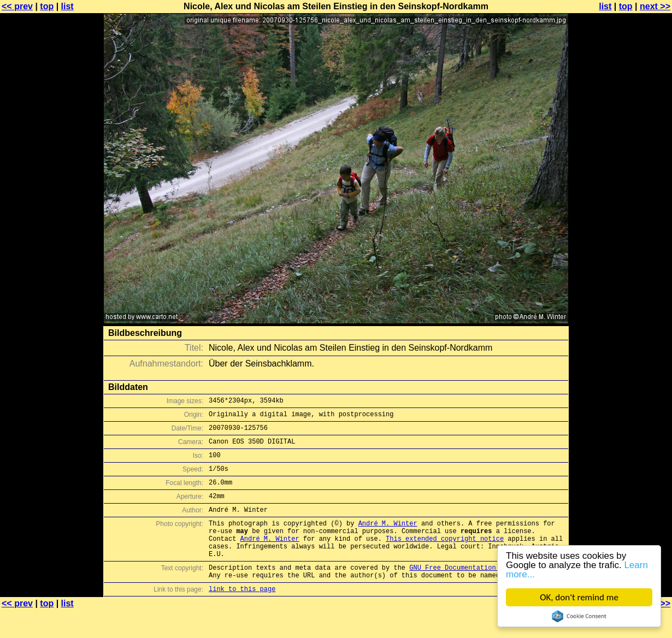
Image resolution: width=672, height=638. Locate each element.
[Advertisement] (628, 270)
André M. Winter (388, 539)
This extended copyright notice (445, 558)
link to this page (242, 616)
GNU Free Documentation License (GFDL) (482, 592)
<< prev (17, 6)
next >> (655, 6)
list (67, 6)
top (47, 6)
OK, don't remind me (579, 597)
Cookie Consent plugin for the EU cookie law (579, 616)
